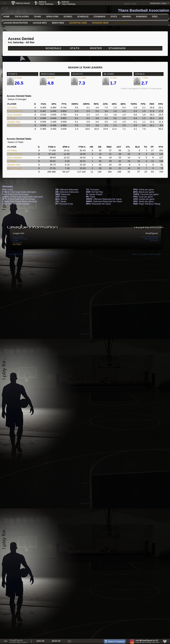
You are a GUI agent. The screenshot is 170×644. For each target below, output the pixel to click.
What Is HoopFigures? (150, 237)
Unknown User (158, 3)
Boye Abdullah (15, 115)
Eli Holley (18, 78)
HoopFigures (152, 233)
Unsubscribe (18, 242)
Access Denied (21, 39)
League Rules (18, 237)
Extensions (154, 241)
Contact (16, 241)
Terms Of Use (155, 254)
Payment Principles (20, 239)
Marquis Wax (14, 122)
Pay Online (17, 244)
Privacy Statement (140, 254)
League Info (18, 233)
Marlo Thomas (15, 125)
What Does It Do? (151, 239)
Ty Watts (113, 78)
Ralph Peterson (15, 111)
